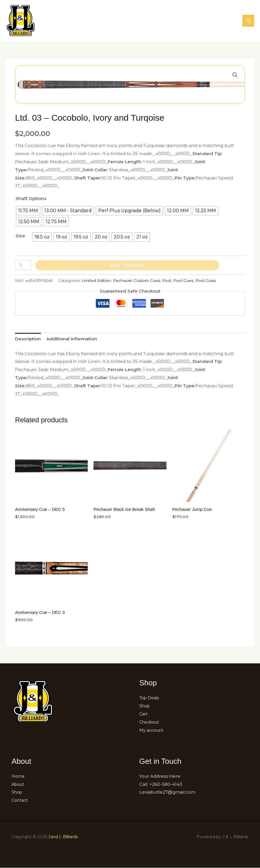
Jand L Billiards (63, 837)
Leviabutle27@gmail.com (167, 792)
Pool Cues (183, 280)
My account (152, 730)
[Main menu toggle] (248, 21)
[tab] (28, 339)
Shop (145, 706)
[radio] (28, 211)
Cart (144, 714)
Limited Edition (96, 280)
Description (28, 339)
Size (20, 236)
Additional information (72, 339)
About (19, 784)
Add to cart (127, 265)
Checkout (150, 722)
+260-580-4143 (166, 784)
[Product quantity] (23, 265)
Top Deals (150, 698)
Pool (167, 280)
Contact (20, 800)
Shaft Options (31, 198)
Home (19, 776)
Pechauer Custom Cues (137, 280)
